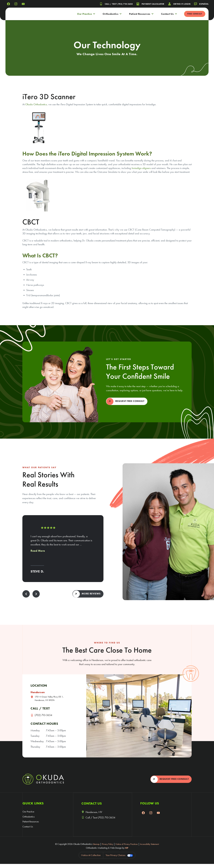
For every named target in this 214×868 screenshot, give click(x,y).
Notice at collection (91, 859)
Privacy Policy (105, 848)
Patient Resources (141, 14)
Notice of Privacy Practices (127, 848)
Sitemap (93, 848)
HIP (127, 852)
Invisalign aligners (141, 168)
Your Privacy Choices (115, 859)
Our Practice (86, 14)
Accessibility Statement (152, 848)
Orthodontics (112, 14)
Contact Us (169, 14)
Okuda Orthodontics (36, 104)
